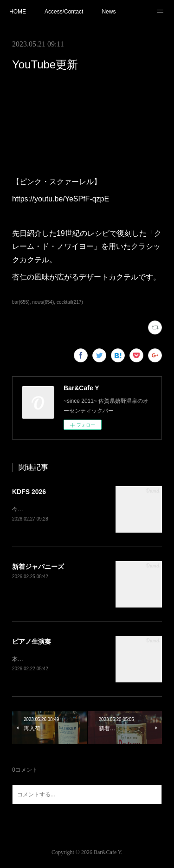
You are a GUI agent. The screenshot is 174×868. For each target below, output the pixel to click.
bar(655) (21, 302)
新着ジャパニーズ (38, 568)
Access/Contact (64, 12)
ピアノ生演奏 (32, 642)
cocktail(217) (70, 302)
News (109, 12)
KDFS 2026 (29, 492)
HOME (18, 12)
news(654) (43, 302)
